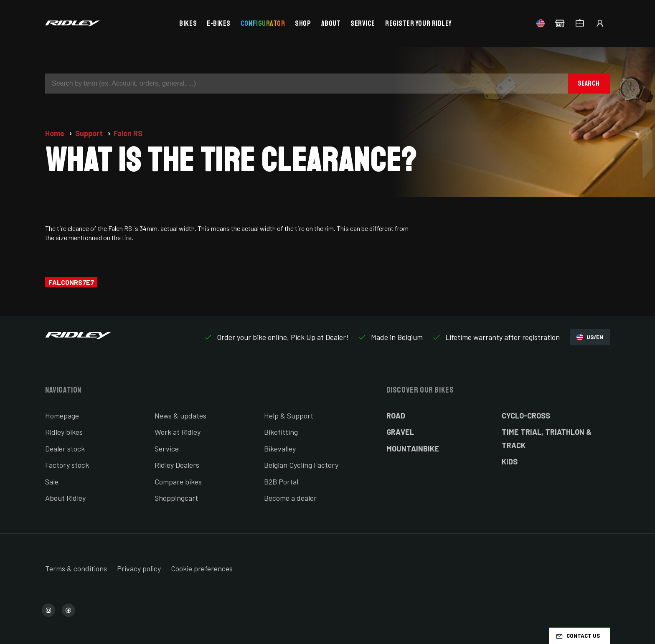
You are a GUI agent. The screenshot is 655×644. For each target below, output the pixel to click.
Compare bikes (178, 482)
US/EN (590, 337)
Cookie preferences (202, 568)
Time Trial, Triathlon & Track (547, 439)
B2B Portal (281, 482)
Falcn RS (128, 133)
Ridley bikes (64, 432)
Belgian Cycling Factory (301, 465)
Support (90, 133)
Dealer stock (65, 449)
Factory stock (67, 465)
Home (56, 133)
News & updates (180, 416)
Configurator (263, 23)
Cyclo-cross (526, 416)
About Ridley (65, 498)
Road (396, 416)
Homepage (62, 416)
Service (363, 23)
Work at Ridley (178, 432)
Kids (510, 461)
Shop (303, 23)
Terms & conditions (76, 568)
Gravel (400, 432)
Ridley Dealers (177, 465)
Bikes (188, 23)
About (331, 23)
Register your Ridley (419, 23)
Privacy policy (139, 568)
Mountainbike (413, 449)
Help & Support (289, 416)
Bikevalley (280, 449)
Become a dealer (290, 498)
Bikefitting (281, 432)
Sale (52, 482)
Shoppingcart (176, 498)
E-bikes (219, 23)
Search (589, 83)
